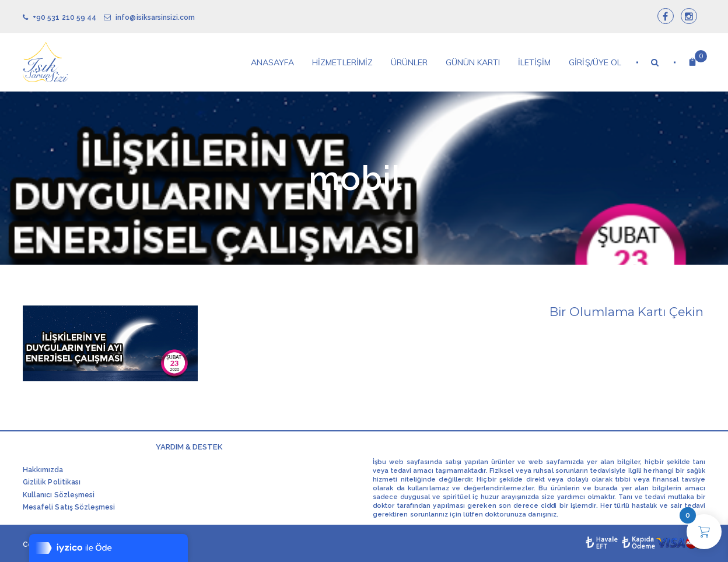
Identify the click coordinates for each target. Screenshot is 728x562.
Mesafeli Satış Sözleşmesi (69, 507)
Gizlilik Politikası (52, 482)
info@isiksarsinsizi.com (149, 17)
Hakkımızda (43, 470)
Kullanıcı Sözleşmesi (59, 495)
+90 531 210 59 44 (60, 17)
